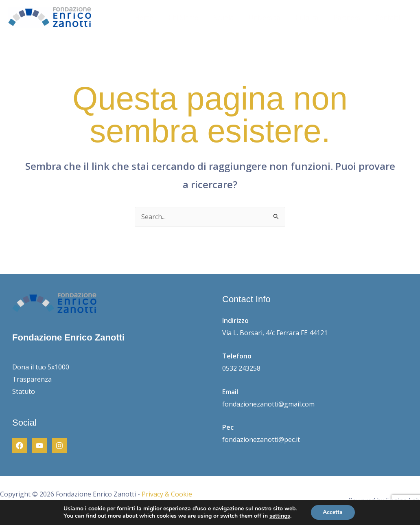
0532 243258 (241, 368)
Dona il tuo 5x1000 (41, 367)
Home (158, 18)
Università (272, 18)
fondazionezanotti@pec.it (261, 439)
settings (280, 516)
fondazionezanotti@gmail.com (268, 404)
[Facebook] (20, 446)
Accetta (333, 512)
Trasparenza (32, 379)
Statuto (24, 391)
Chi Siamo (195, 18)
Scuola (233, 18)
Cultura (312, 18)
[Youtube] (39, 446)
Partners (350, 18)
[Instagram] (59, 446)
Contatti (389, 18)
